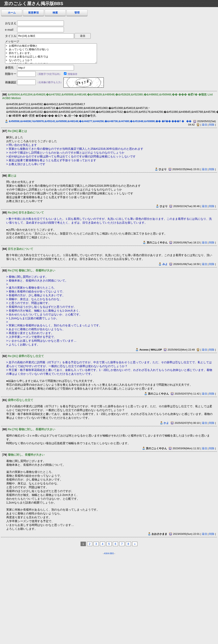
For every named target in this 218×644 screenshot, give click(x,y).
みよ (165, 264)
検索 (55, 13)
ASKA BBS (109, 553)
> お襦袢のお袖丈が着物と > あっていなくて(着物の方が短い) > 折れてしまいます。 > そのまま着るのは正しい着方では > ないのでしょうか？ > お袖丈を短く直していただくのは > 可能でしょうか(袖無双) (51, 53)
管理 (77, 13)
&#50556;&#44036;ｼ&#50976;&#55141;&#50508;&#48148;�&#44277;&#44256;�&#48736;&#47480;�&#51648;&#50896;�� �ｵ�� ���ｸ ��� (100, 121)
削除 (212, 125)
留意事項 (33, 13)
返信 (205, 125)
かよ (166, 423)
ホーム (12, 13)
